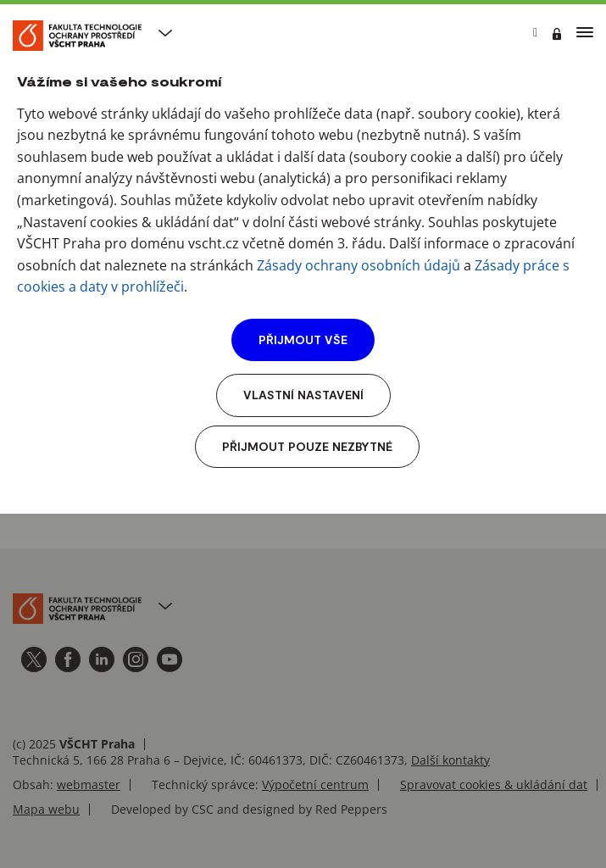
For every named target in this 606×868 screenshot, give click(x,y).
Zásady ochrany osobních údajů (359, 265)
